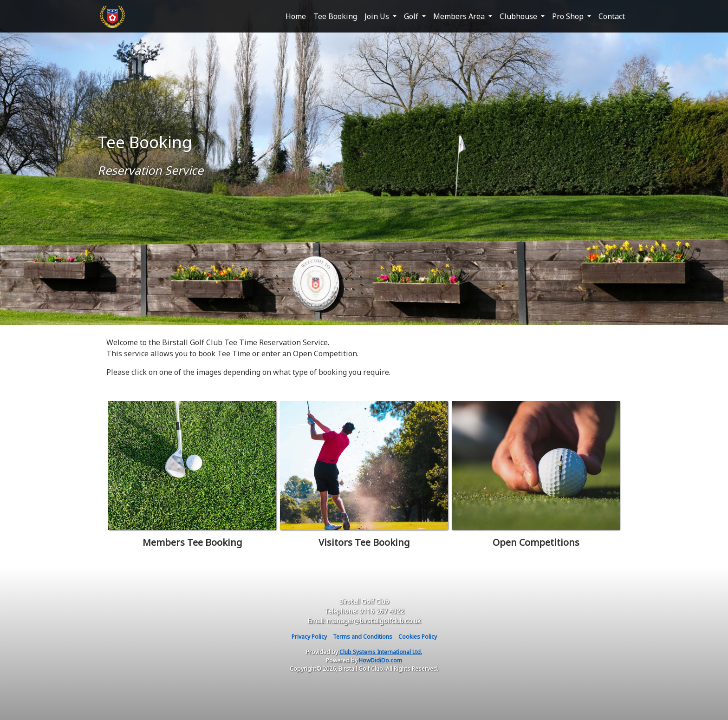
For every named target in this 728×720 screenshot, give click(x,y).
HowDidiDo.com (380, 660)
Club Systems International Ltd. (381, 652)
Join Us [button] (378, 16)
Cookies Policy (418, 637)
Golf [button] (412, 16)
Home (296, 16)
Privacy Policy (309, 637)
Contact (612, 16)
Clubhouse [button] (519, 16)
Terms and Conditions (363, 637)
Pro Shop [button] (569, 16)
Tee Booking (335, 16)
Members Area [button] (460, 16)
